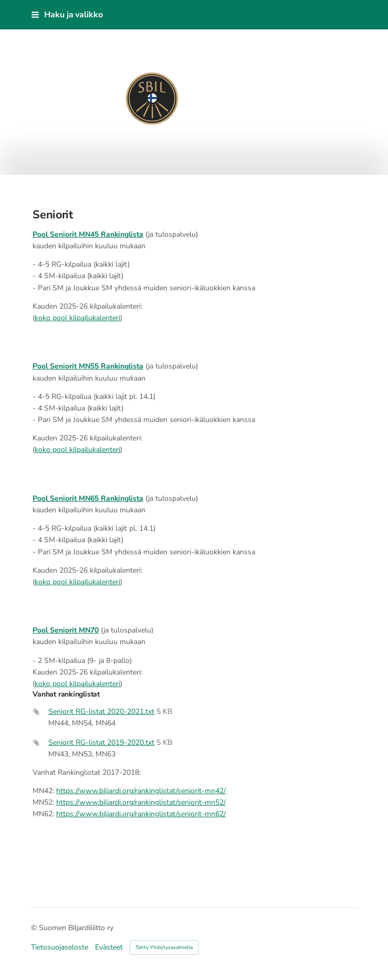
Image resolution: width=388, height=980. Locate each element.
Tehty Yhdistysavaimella (164, 947)
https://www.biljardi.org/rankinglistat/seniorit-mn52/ (141, 802)
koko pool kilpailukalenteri (77, 318)
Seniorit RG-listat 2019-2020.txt (101, 742)
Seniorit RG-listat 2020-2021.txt (101, 712)
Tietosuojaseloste (60, 947)
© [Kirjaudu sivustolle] (35, 928)
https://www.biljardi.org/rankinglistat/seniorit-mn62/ (141, 814)
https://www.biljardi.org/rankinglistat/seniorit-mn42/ (141, 791)
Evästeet (109, 947)
